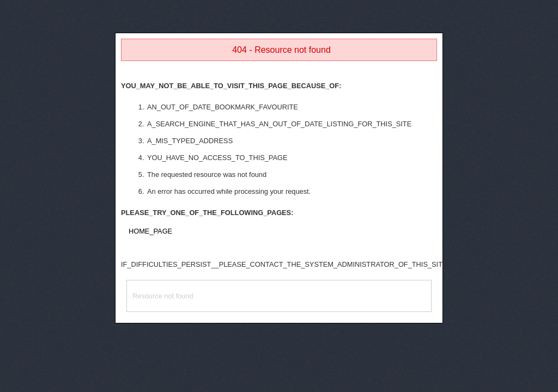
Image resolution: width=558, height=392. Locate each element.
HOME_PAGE (150, 231)
